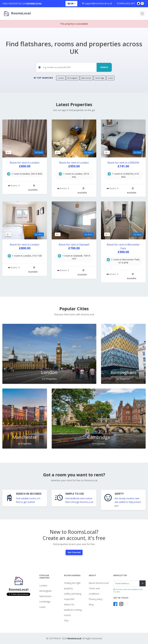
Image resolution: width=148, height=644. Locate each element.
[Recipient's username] (126, 583)
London (61, 78)
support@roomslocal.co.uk (97, 3)
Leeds (110, 78)
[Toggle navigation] (142, 14)
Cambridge (100, 78)
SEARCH (104, 67)
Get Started (74, 552)
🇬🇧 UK (71, 3)
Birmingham (73, 78)
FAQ (66, 621)
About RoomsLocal (99, 583)
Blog (91, 604)
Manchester (86, 78)
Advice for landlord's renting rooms (73, 610)
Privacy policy (96, 599)
